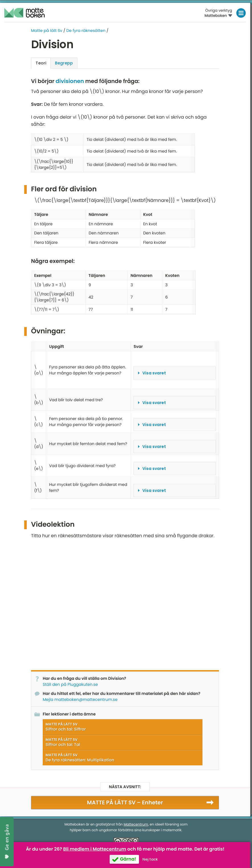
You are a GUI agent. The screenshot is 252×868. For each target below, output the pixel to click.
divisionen (70, 81)
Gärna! (128, 859)
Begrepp (64, 63)
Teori (41, 63)
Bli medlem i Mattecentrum (95, 849)
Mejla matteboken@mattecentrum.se (80, 699)
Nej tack (150, 859)
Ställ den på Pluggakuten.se (70, 684)
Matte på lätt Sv (47, 31)
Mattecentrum (136, 824)
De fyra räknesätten (86, 31)
